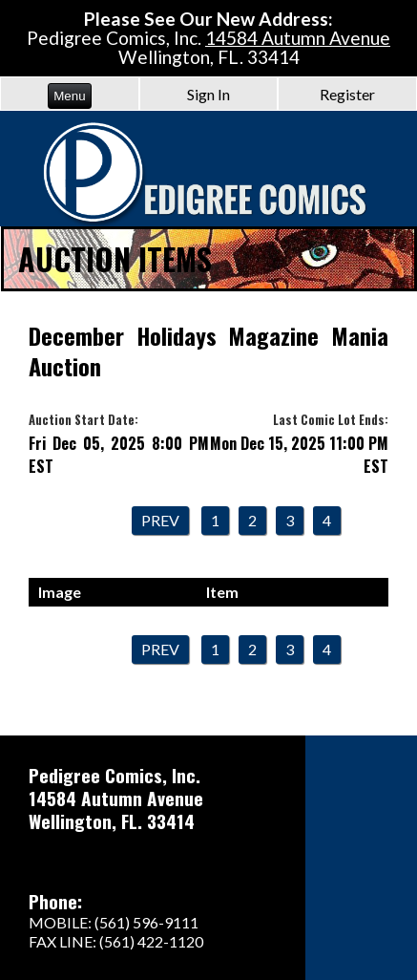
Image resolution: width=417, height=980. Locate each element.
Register (347, 94)
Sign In (208, 94)
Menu (69, 96)
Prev (160, 520)
